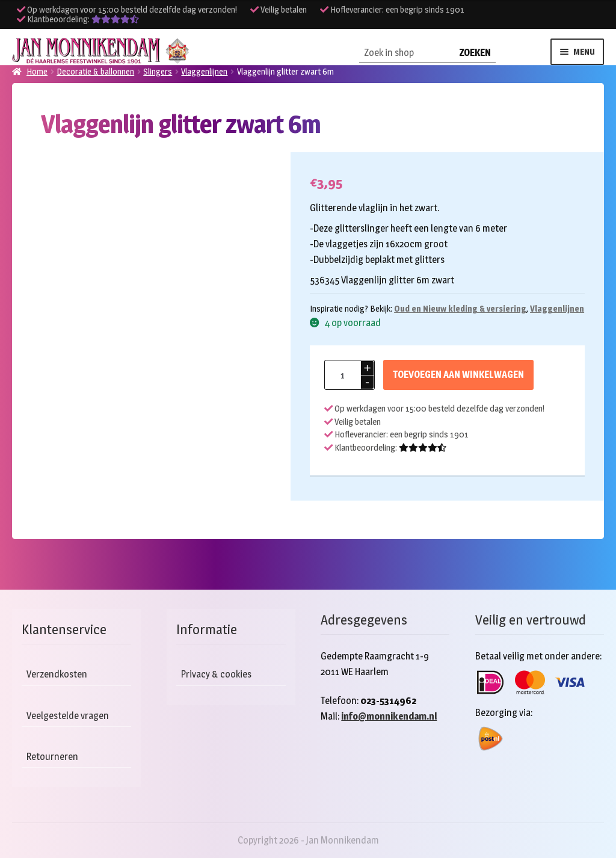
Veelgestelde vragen (68, 716)
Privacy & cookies (216, 674)
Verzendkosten (57, 674)
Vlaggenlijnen (557, 308)
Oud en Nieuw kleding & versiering (460, 308)
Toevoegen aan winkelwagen (458, 375)
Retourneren (52, 757)
